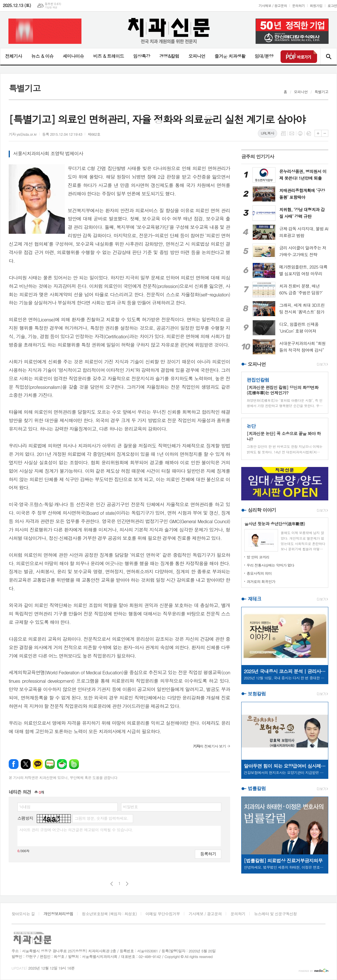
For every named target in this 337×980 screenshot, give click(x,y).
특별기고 (321, 92)
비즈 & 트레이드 (109, 56)
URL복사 (267, 133)
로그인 (332, 5)
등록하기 (208, 854)
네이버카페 (62, 764)
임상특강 (142, 56)
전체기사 (13, 56)
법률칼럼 (257, 788)
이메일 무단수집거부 (163, 914)
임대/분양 (264, 56)
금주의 (258, 156)
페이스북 (14, 764)
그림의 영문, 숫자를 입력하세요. (101, 818)
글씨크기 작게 (325, 133)
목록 (283, 133)
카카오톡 (38, 764)
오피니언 (197, 56)
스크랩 (309, 133)
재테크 (254, 599)
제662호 (94, 134)
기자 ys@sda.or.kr (23, 134)
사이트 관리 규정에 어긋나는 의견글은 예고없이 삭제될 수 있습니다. (76, 830)
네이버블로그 (50, 764)
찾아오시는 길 (23, 914)
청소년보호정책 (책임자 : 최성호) (109, 914)
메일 (292, 133)
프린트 (300, 133)
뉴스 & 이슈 (42, 56)
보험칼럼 (257, 694)
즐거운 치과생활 (230, 56)
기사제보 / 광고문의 (273, 5)
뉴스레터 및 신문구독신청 (275, 914)
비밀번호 (130, 807)
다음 (127, 884)
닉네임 (25, 807)
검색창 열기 (328, 56)
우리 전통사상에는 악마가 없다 (270, 565)
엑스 (26, 764)
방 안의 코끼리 (258, 557)
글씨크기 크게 (318, 133)
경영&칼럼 (169, 56)
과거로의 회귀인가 (261, 581)
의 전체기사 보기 (209, 746)
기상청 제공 (51, 7)
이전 (112, 884)
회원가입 (316, 5)
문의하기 (298, 5)
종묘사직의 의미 (259, 573)
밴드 (74, 764)
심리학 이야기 (262, 510)
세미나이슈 (73, 56)
